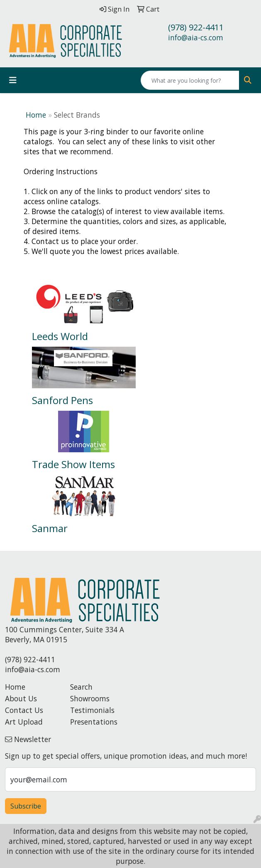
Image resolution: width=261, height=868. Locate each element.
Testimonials (92, 710)
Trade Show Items (73, 464)
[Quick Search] (190, 80)
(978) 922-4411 (196, 27)
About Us (21, 698)
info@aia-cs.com (196, 37)
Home (36, 115)
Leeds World (60, 336)
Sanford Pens (62, 400)
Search (81, 687)
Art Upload (24, 722)
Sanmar (50, 528)
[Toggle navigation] (13, 80)
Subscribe (26, 806)
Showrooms (90, 698)
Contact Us (24, 710)
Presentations (94, 722)
